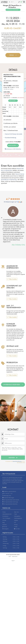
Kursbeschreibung (10, 138)
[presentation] (3, 229)
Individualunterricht (7, 514)
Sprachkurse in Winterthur (9, 180)
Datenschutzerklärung (17, 461)
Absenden (13, 458)
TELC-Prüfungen (6, 518)
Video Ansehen (12, 279)
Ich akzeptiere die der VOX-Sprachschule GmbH (15, 462)
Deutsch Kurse (20, 174)
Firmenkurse (5, 516)
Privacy (16, 525)
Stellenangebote (18, 518)
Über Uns (16, 512)
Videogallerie (17, 516)
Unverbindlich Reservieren (13, 10)
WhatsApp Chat (7, 496)
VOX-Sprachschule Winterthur (10, 504)
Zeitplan (16, 520)
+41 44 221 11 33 (7, 493)
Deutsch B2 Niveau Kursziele (13, 134)
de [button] (12, 2)
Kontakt (4, 520)
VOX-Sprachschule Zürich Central (11, 500)
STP (15, 522)
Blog (4, 522)
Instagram (5, 529)
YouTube (17, 529)
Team (15, 514)
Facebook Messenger (8, 498)
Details (13, 55)
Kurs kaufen (13, 101)
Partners (5, 525)
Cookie (16, 527)
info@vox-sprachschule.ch (9, 491)
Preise (4, 512)
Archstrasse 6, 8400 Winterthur (13, 149)
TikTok (5, 527)
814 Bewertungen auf (13, 202)
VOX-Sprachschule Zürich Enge (10, 502)
